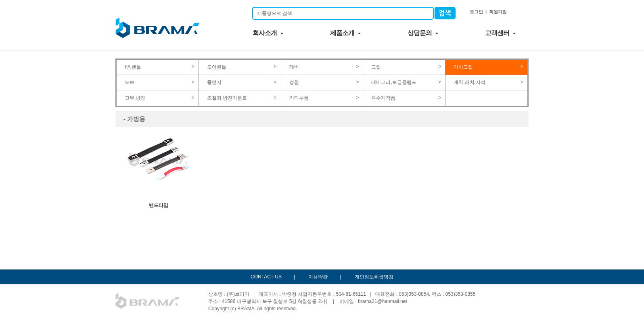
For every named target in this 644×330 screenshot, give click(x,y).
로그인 (476, 12)
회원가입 (498, 12)
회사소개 (265, 33)
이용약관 (318, 277)
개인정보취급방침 (374, 277)
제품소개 (342, 33)
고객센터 (497, 33)
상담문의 (420, 33)
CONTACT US (266, 277)
